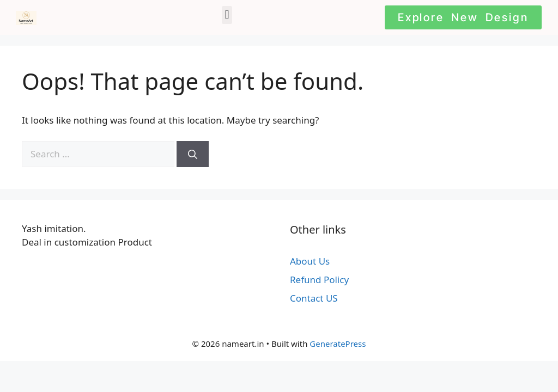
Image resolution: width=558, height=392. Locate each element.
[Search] (193, 154)
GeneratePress (338, 344)
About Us (310, 261)
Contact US (314, 298)
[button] (227, 15)
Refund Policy (319, 280)
